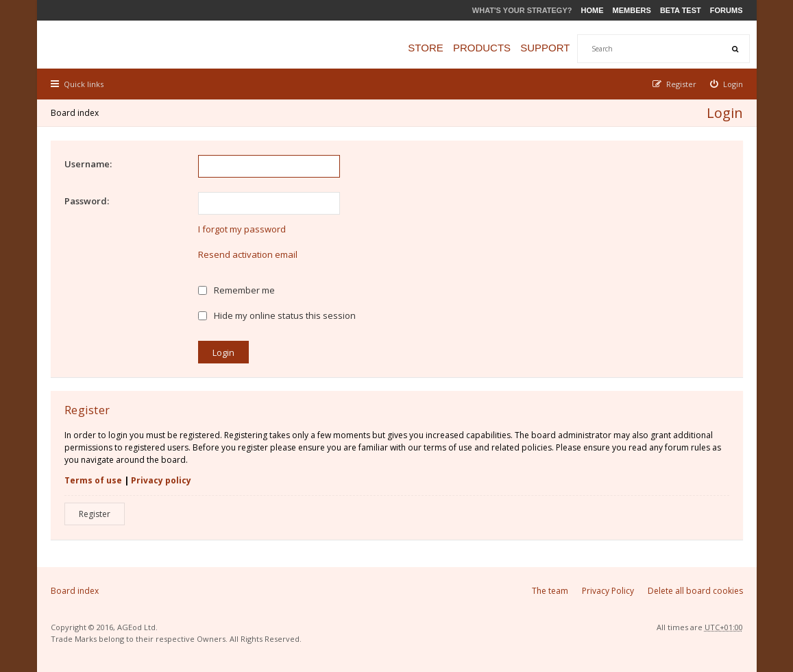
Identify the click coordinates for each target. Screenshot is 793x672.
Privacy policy (161, 480)
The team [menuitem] (550, 591)
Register (95, 514)
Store (425, 48)
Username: (88, 164)
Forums (727, 10)
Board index (75, 113)
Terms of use (93, 480)
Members (632, 10)
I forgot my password (242, 229)
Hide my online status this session (277, 315)
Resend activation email (248, 254)
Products (482, 48)
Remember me (237, 290)
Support (545, 48)
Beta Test (681, 10)
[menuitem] (727, 84)
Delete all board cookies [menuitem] (695, 591)
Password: (87, 201)
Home (593, 10)
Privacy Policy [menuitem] (608, 591)
